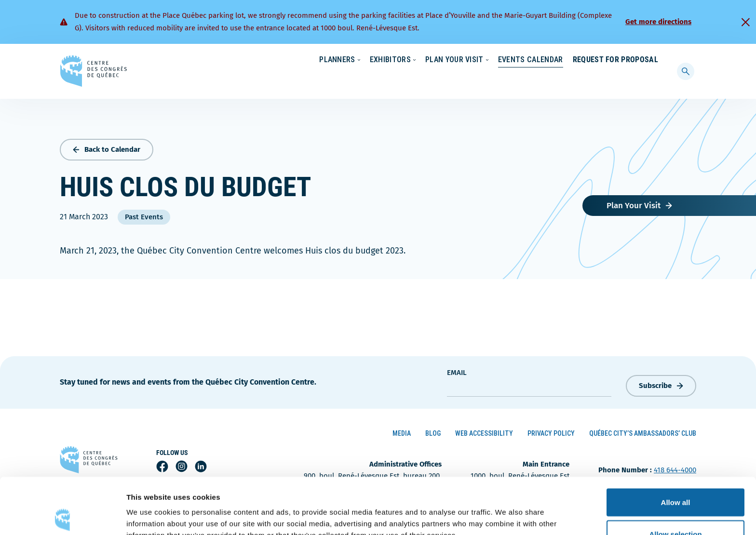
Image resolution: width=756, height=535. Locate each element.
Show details (506, 510)
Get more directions (658, 22)
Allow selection (675, 478)
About (580, 60)
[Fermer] (745, 22)
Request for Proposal (615, 79)
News (545, 60)
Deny (676, 509)
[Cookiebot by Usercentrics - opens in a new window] (62, 516)
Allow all (676, 446)
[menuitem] (654, 59)
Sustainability (499, 60)
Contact (619, 60)
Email (457, 370)
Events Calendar (521, 79)
